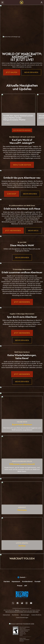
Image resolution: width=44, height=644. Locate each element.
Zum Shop (11, 194)
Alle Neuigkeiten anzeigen (22, 130)
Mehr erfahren (31, 72)
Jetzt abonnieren (13, 231)
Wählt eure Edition (22, 165)
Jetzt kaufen (12, 72)
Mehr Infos (33, 231)
